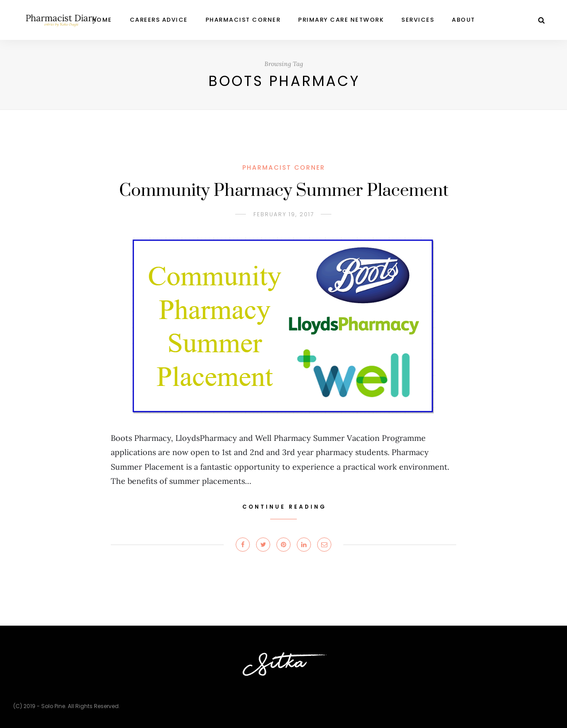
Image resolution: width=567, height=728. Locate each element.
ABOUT (464, 20)
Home (102, 20)
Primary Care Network (341, 20)
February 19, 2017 (284, 214)
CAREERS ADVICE (159, 20)
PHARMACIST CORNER (243, 20)
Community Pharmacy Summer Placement (284, 191)
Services (418, 20)
